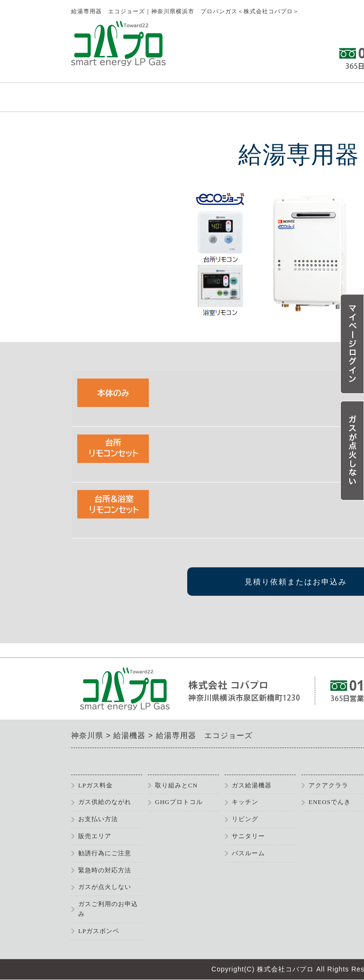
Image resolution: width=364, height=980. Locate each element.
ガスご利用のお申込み (108, 909)
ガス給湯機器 (252, 785)
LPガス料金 (96, 785)
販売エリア (95, 836)
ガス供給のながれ (105, 802)
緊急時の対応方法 (105, 870)
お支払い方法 (98, 819)
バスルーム (248, 853)
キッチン (245, 802)
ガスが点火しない (105, 887)
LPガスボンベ (99, 931)
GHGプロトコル (179, 802)
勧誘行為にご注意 (105, 853)
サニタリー (248, 836)
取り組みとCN (176, 785)
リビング (245, 819)
